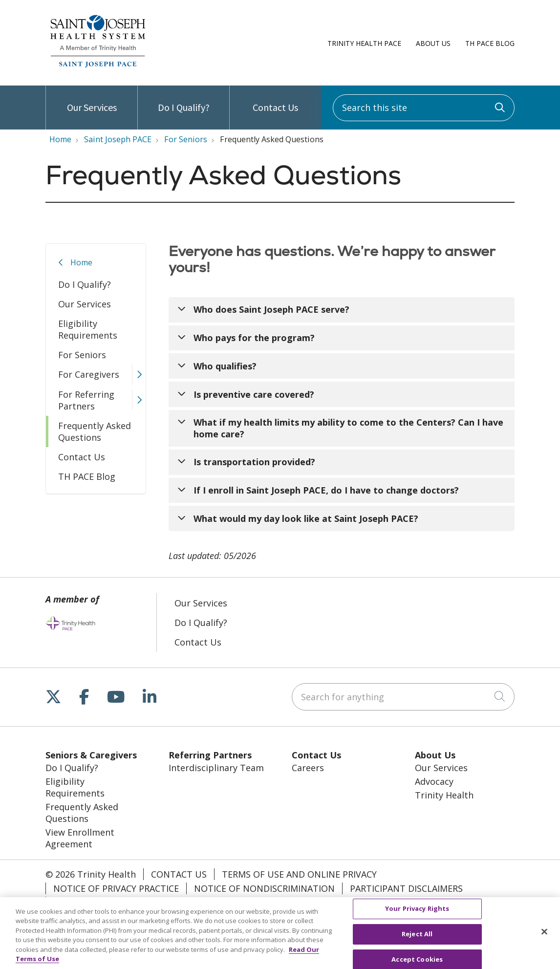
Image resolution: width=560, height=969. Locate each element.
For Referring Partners (86, 400)
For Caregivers (89, 374)
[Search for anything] (403, 697)
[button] (139, 375)
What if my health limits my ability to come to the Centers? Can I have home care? (348, 428)
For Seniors (82, 355)
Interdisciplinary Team (216, 768)
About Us (433, 43)
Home (81, 262)
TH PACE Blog (490, 43)
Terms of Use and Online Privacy (299, 874)
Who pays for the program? (254, 338)
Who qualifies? (225, 366)
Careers (308, 768)
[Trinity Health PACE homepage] (98, 67)
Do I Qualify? (184, 99)
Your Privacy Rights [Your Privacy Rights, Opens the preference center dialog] (417, 913)
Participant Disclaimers (406, 888)
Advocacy (434, 781)
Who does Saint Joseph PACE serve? (271, 309)
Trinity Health (444, 795)
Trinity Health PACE (364, 43)
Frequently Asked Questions (95, 431)
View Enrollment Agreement (80, 838)
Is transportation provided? (254, 462)
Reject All (417, 938)
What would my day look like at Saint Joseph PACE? (306, 518)
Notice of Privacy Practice (116, 888)
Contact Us (275, 99)
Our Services (92, 99)
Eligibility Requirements (88, 329)
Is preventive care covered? (254, 394)
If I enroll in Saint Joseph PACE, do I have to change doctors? (326, 490)
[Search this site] (424, 108)
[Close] (544, 936)
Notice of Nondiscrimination (264, 888)
